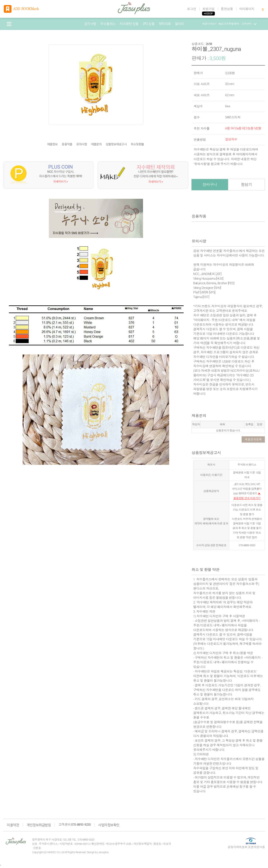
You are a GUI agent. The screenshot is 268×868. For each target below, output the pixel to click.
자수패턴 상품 (129, 24)
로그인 (192, 9)
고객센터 (249, 24)
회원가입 (209, 9)
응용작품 (67, 144)
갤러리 (179, 24)
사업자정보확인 (109, 825)
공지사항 (90, 24)
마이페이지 (247, 9)
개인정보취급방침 (39, 825)
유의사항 (82, 144)
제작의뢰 (165, 24)
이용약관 (13, 825)
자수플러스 (108, 24)
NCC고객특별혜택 (229, 24)
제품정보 (52, 144)
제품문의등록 (253, 439)
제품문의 (96, 144)
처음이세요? (209, 24)
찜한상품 (227, 9)
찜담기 (247, 185)
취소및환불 (137, 144)
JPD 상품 (149, 24)
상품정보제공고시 (116, 144)
